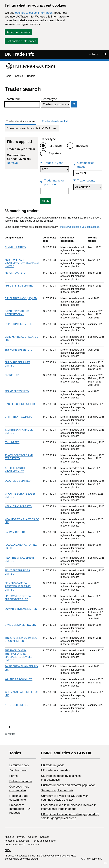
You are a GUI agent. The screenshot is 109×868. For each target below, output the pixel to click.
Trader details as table (20, 121)
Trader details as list (55, 121)
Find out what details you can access (79, 227)
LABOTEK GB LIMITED (18, 481)
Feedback (34, 845)
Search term (12, 99)
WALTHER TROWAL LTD (18, 679)
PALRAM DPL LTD (15, 532)
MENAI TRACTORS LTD (18, 506)
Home (8, 76)
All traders (55, 146)
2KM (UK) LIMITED (15, 247)
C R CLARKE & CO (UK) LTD (21, 298)
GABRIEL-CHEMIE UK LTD (20, 404)
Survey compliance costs (57, 790)
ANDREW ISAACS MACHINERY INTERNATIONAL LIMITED (22, 263)
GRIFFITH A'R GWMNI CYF (20, 417)
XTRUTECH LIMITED (16, 705)
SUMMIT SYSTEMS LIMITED (21, 609)
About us (9, 837)
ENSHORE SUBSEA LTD (18, 350)
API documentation (15, 845)
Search (19, 76)
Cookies (33, 837)
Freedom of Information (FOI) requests (20, 809)
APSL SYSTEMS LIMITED (19, 286)
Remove (12, 163)
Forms (13, 776)
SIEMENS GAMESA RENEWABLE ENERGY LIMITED (18, 586)
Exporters (55, 153)
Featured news (19, 765)
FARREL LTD (12, 375)
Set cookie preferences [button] (21, 41)
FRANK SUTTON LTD (17, 391)
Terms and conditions (44, 841)
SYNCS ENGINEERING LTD (20, 625)
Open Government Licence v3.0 (58, 856)
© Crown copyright (92, 859)
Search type (49, 99)
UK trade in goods (53, 765)
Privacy (21, 837)
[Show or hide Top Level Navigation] (94, 54)
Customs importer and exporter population (68, 785)
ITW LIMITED (12, 442)
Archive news (18, 770)
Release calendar (21, 781)
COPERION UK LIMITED (18, 324)
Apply (46, 201)
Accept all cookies (18, 32)
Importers (82, 146)
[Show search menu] (105, 54)
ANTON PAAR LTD (15, 273)
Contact (44, 837)
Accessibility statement (17, 841)
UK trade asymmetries (55, 770)
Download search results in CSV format (32, 128)
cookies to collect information (34, 13)
